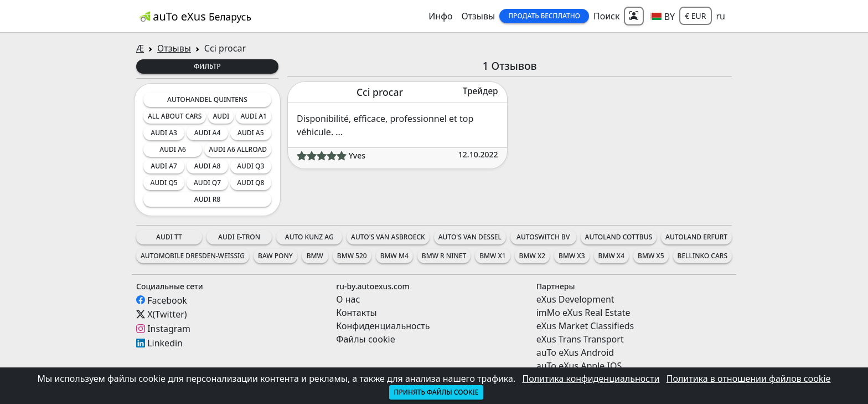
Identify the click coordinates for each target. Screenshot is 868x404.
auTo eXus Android (575, 352)
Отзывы (478, 16)
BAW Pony (275, 256)
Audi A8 (208, 166)
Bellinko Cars (702, 256)
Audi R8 (207, 199)
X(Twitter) (167, 314)
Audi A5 (251, 133)
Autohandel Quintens (207, 99)
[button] (663, 16)
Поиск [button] (607, 16)
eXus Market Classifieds (585, 326)
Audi (221, 116)
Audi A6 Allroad (238, 149)
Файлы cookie (365, 339)
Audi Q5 (164, 183)
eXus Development (575, 299)
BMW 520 (352, 256)
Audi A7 (164, 166)
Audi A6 (173, 149)
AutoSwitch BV (543, 237)
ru (721, 16)
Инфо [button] (440, 16)
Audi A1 (254, 116)
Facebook (167, 300)
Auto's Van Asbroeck (388, 237)
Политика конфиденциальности (591, 379)
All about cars (175, 116)
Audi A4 (208, 133)
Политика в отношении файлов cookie (749, 379)
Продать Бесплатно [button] (544, 16)
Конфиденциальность (383, 326)
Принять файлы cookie (436, 392)
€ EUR (695, 16)
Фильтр (207, 66)
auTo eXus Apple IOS (579, 366)
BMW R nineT (444, 256)
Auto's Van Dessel (470, 237)
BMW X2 (532, 256)
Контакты (356, 313)
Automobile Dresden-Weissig (193, 256)
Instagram (169, 329)
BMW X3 (572, 256)
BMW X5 (651, 256)
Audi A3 (164, 133)
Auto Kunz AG (309, 237)
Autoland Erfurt (696, 237)
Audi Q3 (250, 166)
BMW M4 (394, 256)
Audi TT (169, 237)
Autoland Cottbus (619, 237)
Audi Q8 (250, 183)
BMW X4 (611, 256)
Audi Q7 (207, 183)
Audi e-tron (239, 237)
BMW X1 (492, 256)
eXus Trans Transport (580, 339)
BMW (315, 256)
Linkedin (165, 343)
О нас (348, 299)
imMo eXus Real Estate (583, 313)
